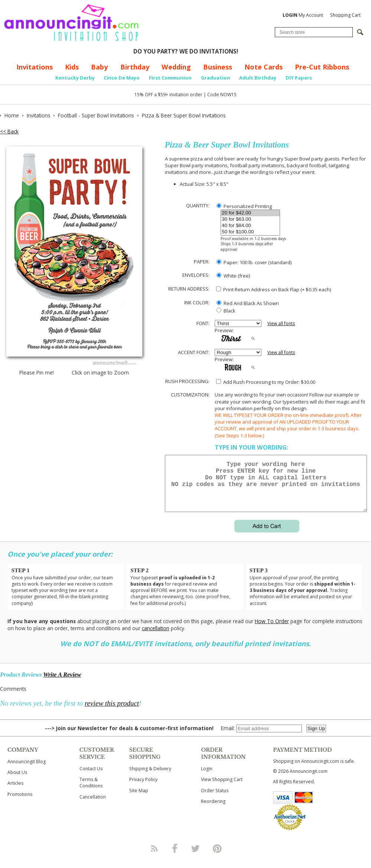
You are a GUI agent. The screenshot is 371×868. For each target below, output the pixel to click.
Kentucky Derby (75, 78)
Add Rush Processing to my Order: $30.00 (266, 382)
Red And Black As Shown (248, 303)
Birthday (135, 67)
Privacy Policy (143, 788)
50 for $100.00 (250, 232)
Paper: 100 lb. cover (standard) (254, 262)
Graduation (216, 78)
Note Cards (263, 67)
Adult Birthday (258, 78)
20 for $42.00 (250, 213)
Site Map (139, 799)
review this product (112, 712)
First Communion (170, 78)
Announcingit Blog (27, 770)
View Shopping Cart (222, 788)
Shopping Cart (345, 15)
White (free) (233, 276)
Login (207, 778)
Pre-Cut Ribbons (322, 67)
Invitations (35, 67)
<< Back (9, 131)
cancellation (156, 637)
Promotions (20, 803)
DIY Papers (299, 78)
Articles (15, 792)
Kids (72, 67)
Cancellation (93, 806)
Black (226, 311)
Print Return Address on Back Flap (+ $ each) (274, 289)
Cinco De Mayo (122, 78)
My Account (303, 15)
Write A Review (62, 684)
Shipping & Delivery (150, 778)
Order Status (215, 799)
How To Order (272, 630)
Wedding (176, 67)
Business (218, 67)
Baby (99, 67)
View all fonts (281, 323)
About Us (17, 781)
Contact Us (91, 778)
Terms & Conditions (91, 791)
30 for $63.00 (250, 219)
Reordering (213, 810)
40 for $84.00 (250, 226)
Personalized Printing (244, 206)
